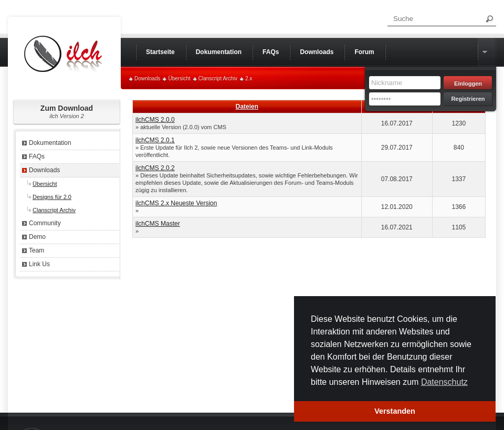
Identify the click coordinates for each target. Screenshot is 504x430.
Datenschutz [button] (444, 382)
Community (45, 223)
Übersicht (179, 78)
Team (36, 250)
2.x (249, 78)
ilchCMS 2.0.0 (155, 120)
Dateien (247, 107)
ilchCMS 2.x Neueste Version (176, 203)
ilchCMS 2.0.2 (155, 168)
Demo (37, 237)
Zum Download (67, 112)
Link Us (39, 264)
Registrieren (468, 99)
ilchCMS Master (158, 224)
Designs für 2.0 (52, 197)
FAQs (37, 156)
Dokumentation (50, 143)
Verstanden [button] (395, 411)
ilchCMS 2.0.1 (155, 140)
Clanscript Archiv (218, 78)
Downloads (147, 78)
